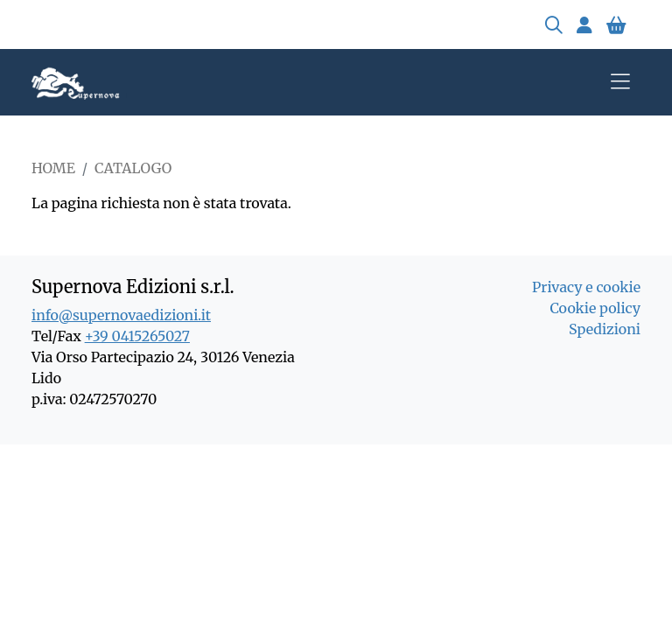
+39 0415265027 (137, 336)
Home (53, 168)
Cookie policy (595, 308)
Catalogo (133, 168)
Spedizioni (605, 329)
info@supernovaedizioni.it (121, 315)
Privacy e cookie (586, 287)
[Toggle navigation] (620, 82)
